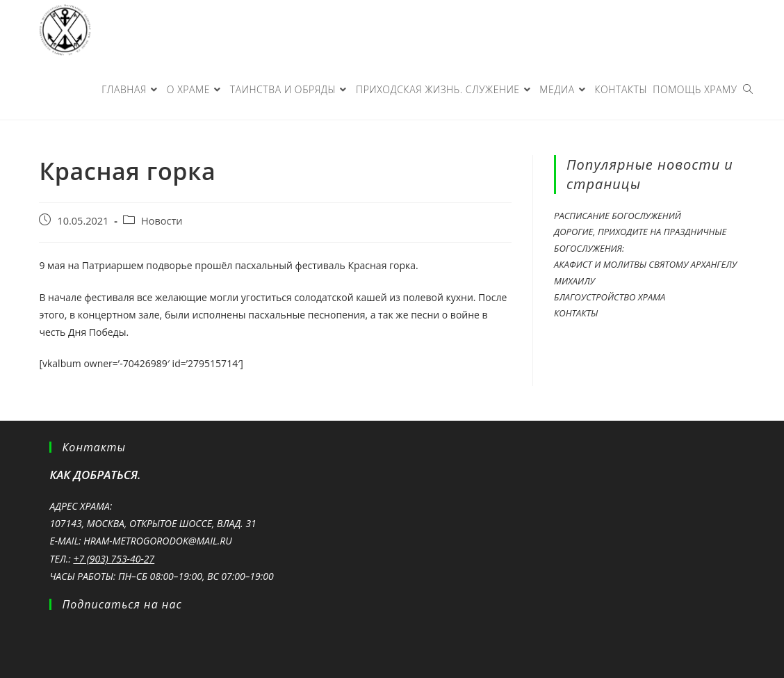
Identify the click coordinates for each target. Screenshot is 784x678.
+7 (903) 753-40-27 (114, 559)
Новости (162, 221)
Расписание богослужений (618, 216)
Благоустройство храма (610, 297)
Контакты (576, 313)
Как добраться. (95, 475)
